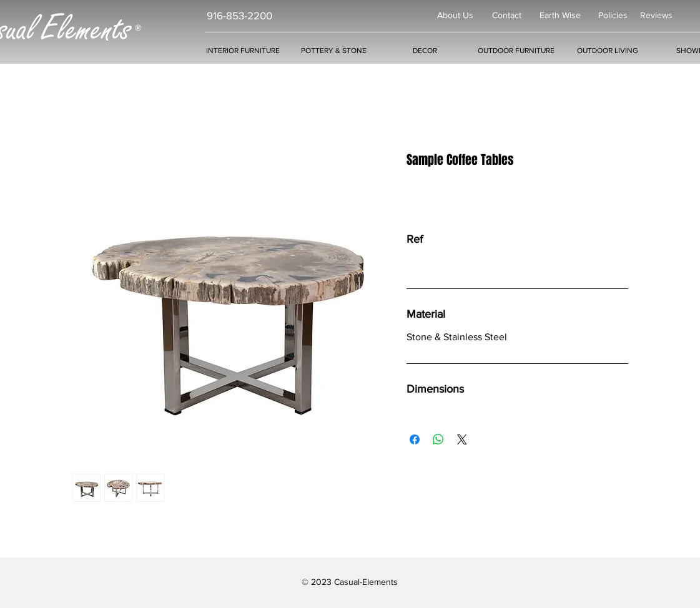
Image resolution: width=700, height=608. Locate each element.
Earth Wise (560, 15)
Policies (613, 15)
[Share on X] (462, 439)
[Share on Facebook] (415, 439)
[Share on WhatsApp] (438, 439)
